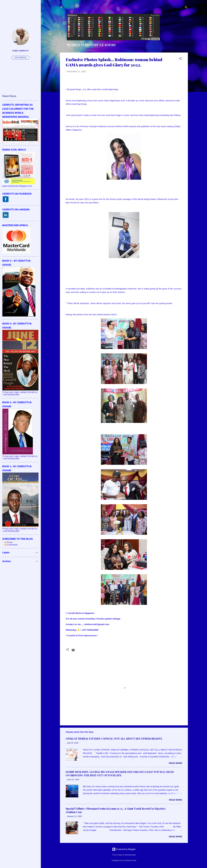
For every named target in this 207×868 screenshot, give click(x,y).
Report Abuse (9, 96)
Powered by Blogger (124, 849)
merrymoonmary (130, 855)
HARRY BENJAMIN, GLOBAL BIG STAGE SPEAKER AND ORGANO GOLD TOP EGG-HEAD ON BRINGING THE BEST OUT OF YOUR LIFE (120, 774)
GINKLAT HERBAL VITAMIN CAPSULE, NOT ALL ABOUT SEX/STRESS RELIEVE (114, 739)
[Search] (186, 8)
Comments (11, 545)
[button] (180, 59)
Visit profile (20, 58)
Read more (176, 763)
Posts (9, 542)
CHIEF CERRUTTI (20, 51)
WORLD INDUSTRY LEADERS (91, 45)
